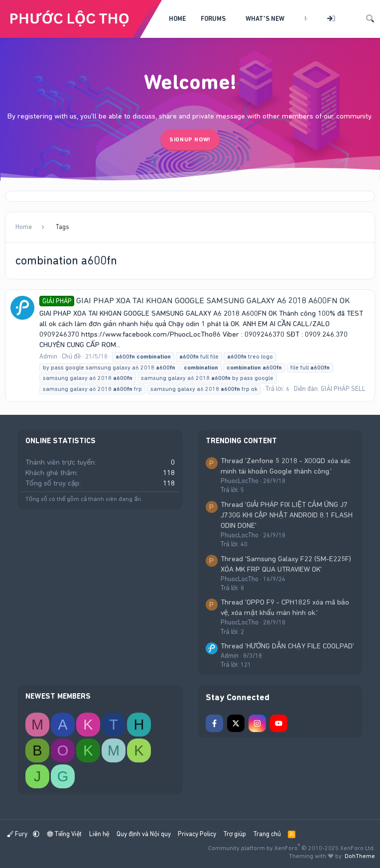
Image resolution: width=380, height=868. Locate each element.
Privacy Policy (197, 834)
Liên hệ (99, 834)
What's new (265, 19)
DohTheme (360, 856)
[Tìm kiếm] (370, 19)
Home (177, 19)
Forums (213, 19)
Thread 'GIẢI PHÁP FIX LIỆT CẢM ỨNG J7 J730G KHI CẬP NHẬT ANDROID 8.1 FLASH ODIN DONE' (287, 515)
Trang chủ (267, 834)
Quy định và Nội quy (144, 834)
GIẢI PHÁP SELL (343, 389)
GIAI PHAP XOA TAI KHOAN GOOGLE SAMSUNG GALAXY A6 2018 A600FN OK (194, 300)
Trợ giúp (235, 834)
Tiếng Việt (64, 834)
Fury (18, 834)
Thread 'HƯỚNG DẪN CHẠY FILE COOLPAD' (287, 646)
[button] (232, 19)
